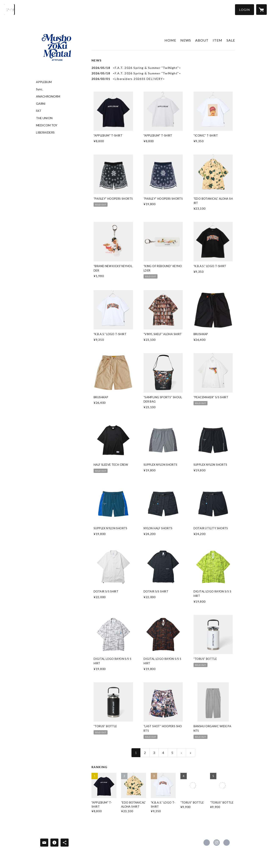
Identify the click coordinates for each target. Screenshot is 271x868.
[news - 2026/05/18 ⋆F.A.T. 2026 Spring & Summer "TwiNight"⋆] (163, 68)
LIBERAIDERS (45, 132)
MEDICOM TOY (47, 125)
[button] (245, 10)
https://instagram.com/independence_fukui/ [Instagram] (217, 843)
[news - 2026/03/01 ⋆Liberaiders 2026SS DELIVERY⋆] (163, 79)
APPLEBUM (44, 82)
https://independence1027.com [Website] (227, 843)
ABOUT (202, 40)
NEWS (186, 40)
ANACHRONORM (48, 96)
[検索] (10, 10)
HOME (170, 40)
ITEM (218, 40)
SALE (231, 40)
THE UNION (44, 118)
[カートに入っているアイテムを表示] (261, 10)
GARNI (41, 104)
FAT (39, 111)
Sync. (39, 89)
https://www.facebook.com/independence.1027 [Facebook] (207, 843)
